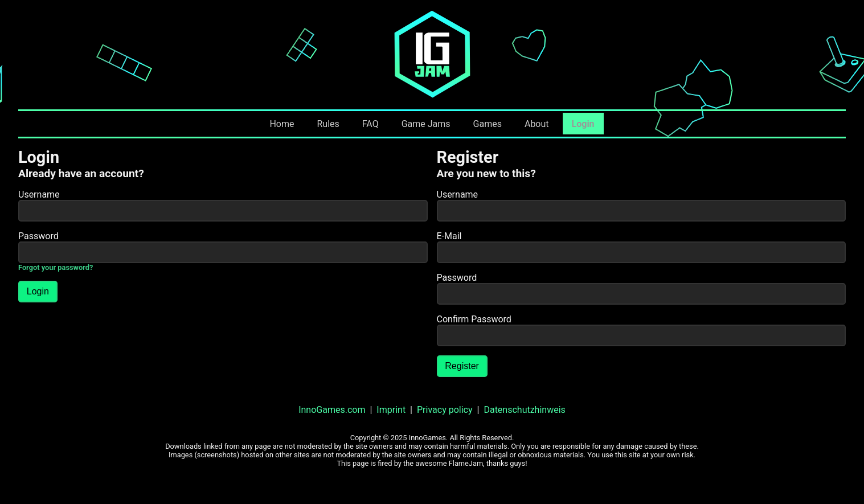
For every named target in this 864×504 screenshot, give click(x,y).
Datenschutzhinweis (524, 410)
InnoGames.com (332, 410)
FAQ (370, 124)
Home (282, 124)
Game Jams (426, 124)
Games (488, 124)
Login (583, 124)
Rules (328, 124)
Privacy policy (445, 410)
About (537, 124)
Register (462, 366)
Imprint (391, 410)
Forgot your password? (56, 267)
